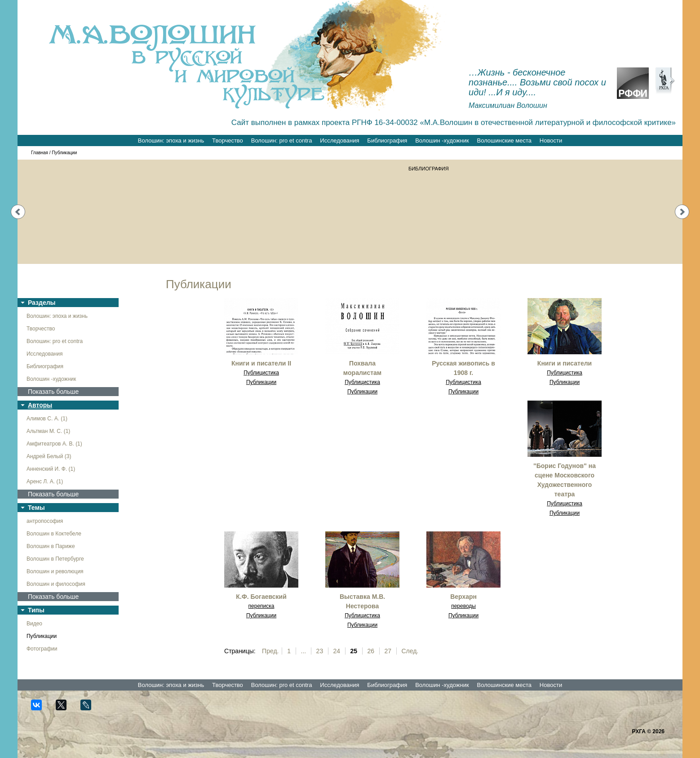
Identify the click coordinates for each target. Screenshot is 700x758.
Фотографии (42, 649)
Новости (551, 140)
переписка (261, 606)
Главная (40, 153)
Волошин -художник (442, 140)
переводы (463, 606)
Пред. (270, 651)
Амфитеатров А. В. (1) (54, 444)
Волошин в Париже (51, 546)
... (304, 651)
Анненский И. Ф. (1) (51, 469)
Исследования (339, 140)
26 (371, 651)
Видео (34, 624)
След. (410, 651)
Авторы (40, 405)
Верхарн (463, 597)
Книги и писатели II (261, 363)
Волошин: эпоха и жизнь (171, 140)
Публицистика (261, 373)
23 (320, 651)
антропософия (45, 521)
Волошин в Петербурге (55, 559)
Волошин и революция (55, 571)
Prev (18, 212)
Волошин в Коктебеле (54, 534)
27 (388, 651)
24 (337, 651)
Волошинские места (504, 140)
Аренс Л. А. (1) (45, 482)
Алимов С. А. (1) (47, 419)
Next (682, 212)
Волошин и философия (56, 584)
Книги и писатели (565, 363)
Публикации (42, 636)
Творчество (228, 140)
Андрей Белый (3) (49, 456)
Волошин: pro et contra (282, 140)
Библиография (387, 140)
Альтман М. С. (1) (48, 431)
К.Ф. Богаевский (261, 597)
